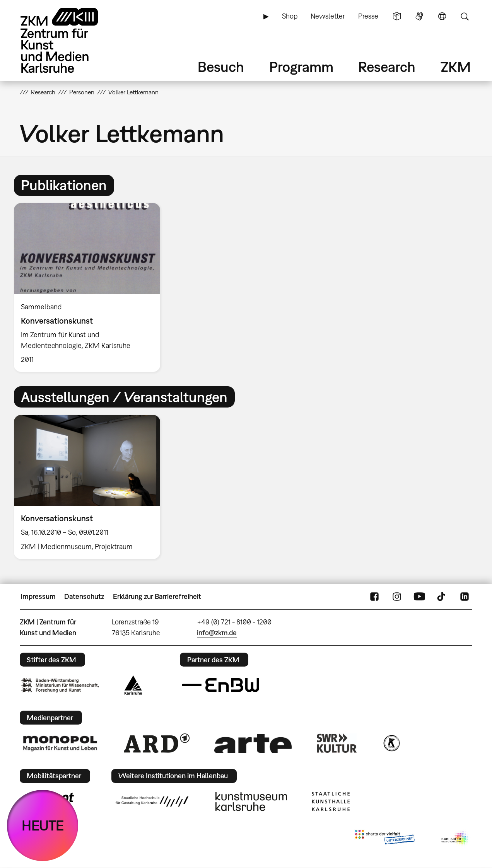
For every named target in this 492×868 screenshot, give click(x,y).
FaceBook (374, 597)
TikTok (442, 597)
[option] (91, 287)
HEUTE (43, 825)
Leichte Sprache (397, 16)
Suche (465, 16)
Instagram (397, 597)
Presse (368, 16)
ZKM (456, 67)
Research (387, 67)
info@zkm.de (217, 633)
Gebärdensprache (419, 16)
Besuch (221, 67)
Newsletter (328, 16)
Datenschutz (84, 596)
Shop (290, 16)
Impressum (38, 596)
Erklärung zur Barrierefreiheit (157, 596)
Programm (301, 67)
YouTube (419, 597)
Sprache (442, 16)
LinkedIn (465, 597)
